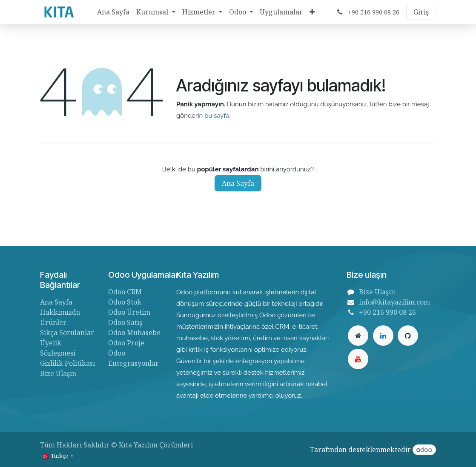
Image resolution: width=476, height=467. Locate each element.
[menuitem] (113, 12)
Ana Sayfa (238, 183)
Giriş (421, 12)
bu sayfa (217, 116)
